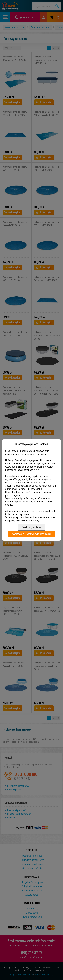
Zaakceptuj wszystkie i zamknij (32, 534)
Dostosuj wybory (31, 527)
